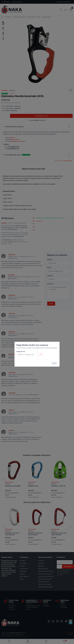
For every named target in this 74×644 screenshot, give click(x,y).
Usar (41, 354)
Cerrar (54, 363)
